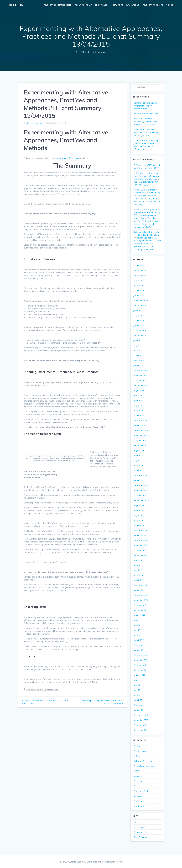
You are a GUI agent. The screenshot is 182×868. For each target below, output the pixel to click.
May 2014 (138, 515)
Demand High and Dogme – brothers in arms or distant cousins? (146, 106)
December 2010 (141, 715)
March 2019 (139, 290)
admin (28, 123)
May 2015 (138, 460)
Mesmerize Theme (114, 862)
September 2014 (141, 500)
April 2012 (138, 635)
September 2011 (141, 670)
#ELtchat (17, 5)
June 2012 (138, 625)
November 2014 (141, 490)
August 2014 (139, 505)
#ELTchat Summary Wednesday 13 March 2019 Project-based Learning (146, 122)
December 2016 (141, 370)
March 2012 (139, 640)
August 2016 (139, 390)
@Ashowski (74, 158)
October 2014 (140, 495)
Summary (39, 123)
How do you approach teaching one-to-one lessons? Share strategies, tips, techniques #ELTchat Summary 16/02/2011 (147, 244)
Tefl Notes (138, 165)
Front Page (101, 5)
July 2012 (138, 620)
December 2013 (141, 540)
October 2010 (140, 725)
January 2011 (140, 710)
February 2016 (140, 420)
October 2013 (140, 550)
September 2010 (141, 730)
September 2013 (141, 555)
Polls (136, 786)
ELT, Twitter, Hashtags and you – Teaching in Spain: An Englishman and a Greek (146, 176)
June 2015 (138, 455)
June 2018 (138, 310)
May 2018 (138, 315)
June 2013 (138, 565)
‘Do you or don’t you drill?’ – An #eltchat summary (147, 201)
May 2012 (138, 630)
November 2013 (141, 545)
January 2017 (140, 365)
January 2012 (140, 650)
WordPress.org (140, 837)
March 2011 (139, 700)
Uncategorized (140, 806)
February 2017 (140, 360)
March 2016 (139, 415)
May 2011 (138, 690)
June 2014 (138, 510)
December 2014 (141, 485)
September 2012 (141, 610)
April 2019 (138, 285)
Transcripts (139, 801)
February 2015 (140, 475)
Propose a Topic (141, 791)
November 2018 (141, 300)
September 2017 (141, 335)
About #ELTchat (83, 5)
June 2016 (138, 400)
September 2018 (141, 305)
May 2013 (138, 570)
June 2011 (138, 685)
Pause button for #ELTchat (146, 114)
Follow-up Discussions (144, 761)
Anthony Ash (61, 158)
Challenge (138, 746)
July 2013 (138, 560)
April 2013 (138, 575)
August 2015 (139, 450)
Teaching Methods (51, 689)
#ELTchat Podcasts (153, 5)
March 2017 (139, 355)
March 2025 (139, 265)
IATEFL (137, 771)
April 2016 (138, 410)
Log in (136, 822)
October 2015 (140, 440)
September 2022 (141, 270)
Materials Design (34, 689)
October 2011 (140, 665)
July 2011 (138, 680)
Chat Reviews (140, 751)
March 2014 (139, 525)
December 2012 (141, 595)
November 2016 (141, 375)
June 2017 (138, 340)
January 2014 (140, 535)
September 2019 (141, 275)
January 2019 (140, 295)
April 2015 (138, 465)
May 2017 (138, 345)
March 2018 (139, 320)
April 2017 (138, 350)
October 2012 (140, 605)
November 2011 (141, 660)
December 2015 (141, 430)
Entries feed (139, 827)
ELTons (137, 756)
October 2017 (140, 330)
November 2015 (141, 435)
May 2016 (138, 405)
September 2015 (141, 445)
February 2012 (140, 645)
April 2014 (138, 520)
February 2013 (140, 585)
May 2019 (138, 280)
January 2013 (140, 590)
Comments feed (141, 832)
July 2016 (138, 395)
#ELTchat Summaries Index (58, 5)
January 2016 (140, 425)
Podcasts (138, 781)
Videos (170, 5)
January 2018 (140, 325)
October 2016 (140, 380)
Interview (138, 776)
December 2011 (141, 655)
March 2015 (139, 470)
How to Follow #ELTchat (126, 5)
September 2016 (141, 385)
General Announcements (145, 766)
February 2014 (140, 530)
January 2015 (140, 480)
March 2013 (139, 580)
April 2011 (138, 695)
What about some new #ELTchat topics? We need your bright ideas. (146, 132)
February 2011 (140, 705)
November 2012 (141, 600)
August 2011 (139, 675)
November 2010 (141, 720)
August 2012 (139, 615)
